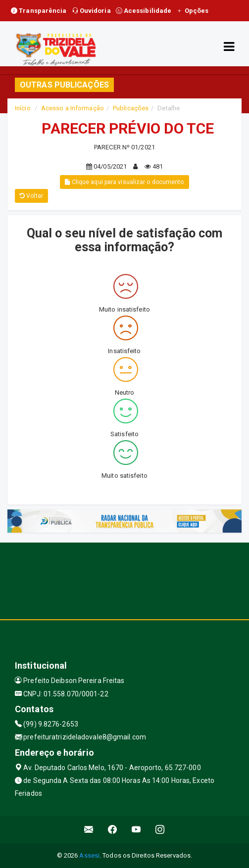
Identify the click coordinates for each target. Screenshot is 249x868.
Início (23, 108)
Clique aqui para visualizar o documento (124, 182)
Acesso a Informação (73, 108)
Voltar (31, 196)
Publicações (131, 108)
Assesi (89, 855)
